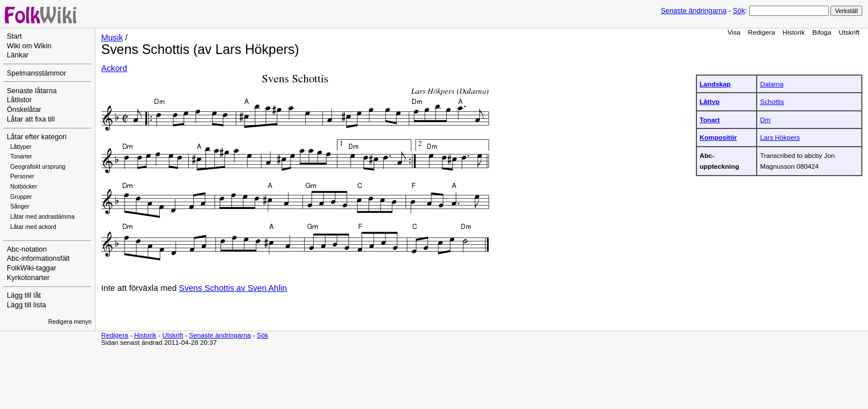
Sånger (20, 206)
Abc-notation (27, 249)
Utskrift (849, 32)
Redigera (762, 32)
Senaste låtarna (32, 91)
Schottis (772, 101)
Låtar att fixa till (31, 119)
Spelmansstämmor (36, 73)
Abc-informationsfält (38, 258)
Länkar (18, 55)
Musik (112, 37)
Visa (734, 32)
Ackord (114, 68)
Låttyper (21, 147)
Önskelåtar (24, 110)
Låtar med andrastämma (42, 217)
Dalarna (772, 84)
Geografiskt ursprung (38, 167)
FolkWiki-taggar (32, 268)
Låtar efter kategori (37, 137)
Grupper (21, 197)
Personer (22, 176)
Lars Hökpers (780, 137)
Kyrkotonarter (28, 278)
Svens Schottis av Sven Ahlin (233, 288)
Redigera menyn (70, 322)
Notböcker (24, 187)
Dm (765, 120)
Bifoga (822, 32)
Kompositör (719, 137)
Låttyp (710, 101)
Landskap (715, 84)
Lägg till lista (26, 305)
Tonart (710, 120)
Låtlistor (19, 100)
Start (14, 36)
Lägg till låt (24, 295)
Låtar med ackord (33, 227)
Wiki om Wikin (29, 46)
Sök (739, 11)
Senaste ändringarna (693, 11)
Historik (794, 32)
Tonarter (21, 156)
